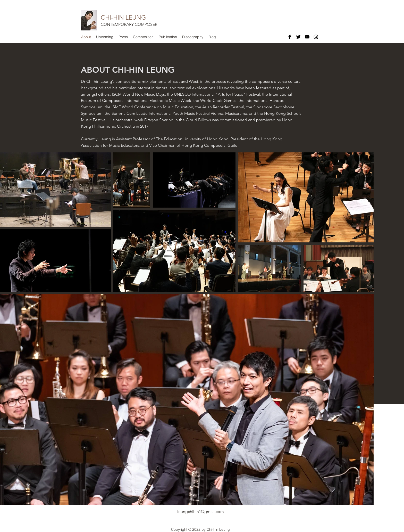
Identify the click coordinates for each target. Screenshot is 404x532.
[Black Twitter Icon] (298, 37)
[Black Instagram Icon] (316, 37)
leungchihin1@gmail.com (201, 511)
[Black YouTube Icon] (307, 37)
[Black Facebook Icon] (290, 37)
